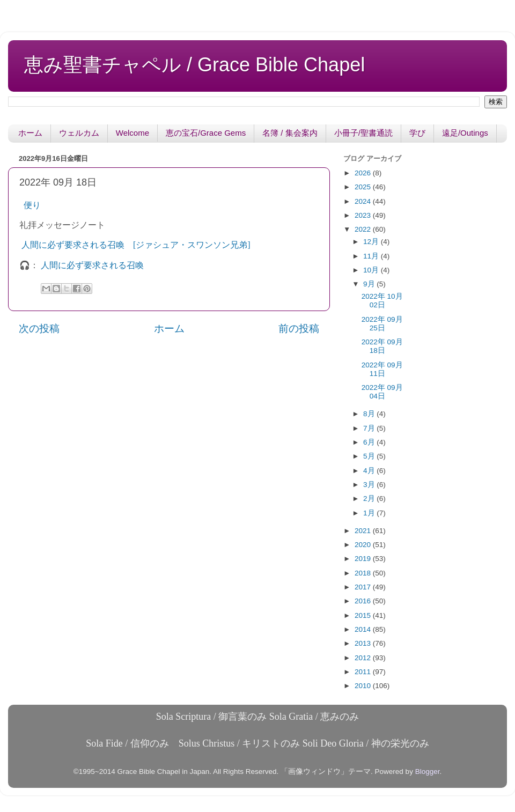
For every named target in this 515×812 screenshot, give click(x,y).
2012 (364, 658)
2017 (364, 587)
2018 (364, 573)
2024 (364, 201)
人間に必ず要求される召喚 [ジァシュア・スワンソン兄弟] (136, 245)
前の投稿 (299, 329)
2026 (364, 173)
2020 (364, 545)
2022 (364, 229)
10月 (372, 270)
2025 (364, 187)
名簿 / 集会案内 (290, 133)
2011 (364, 672)
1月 (370, 513)
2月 (370, 499)
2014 (364, 629)
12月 (372, 242)
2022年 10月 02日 (382, 301)
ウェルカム (79, 133)
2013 (364, 643)
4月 (370, 471)
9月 (370, 284)
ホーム (30, 133)
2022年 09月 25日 (382, 324)
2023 (364, 215)
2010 (364, 686)
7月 (370, 428)
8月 (370, 414)
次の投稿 (39, 329)
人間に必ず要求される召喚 (92, 265)
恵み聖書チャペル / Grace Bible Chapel (194, 65)
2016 (364, 601)
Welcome (133, 133)
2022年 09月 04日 (382, 392)
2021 (364, 531)
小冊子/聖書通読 (363, 133)
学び (417, 133)
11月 (372, 256)
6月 (370, 442)
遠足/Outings (465, 133)
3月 (370, 485)
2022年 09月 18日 (382, 346)
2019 (364, 559)
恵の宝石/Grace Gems (206, 133)
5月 (370, 456)
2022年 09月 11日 (382, 369)
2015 (364, 615)
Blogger (428, 772)
